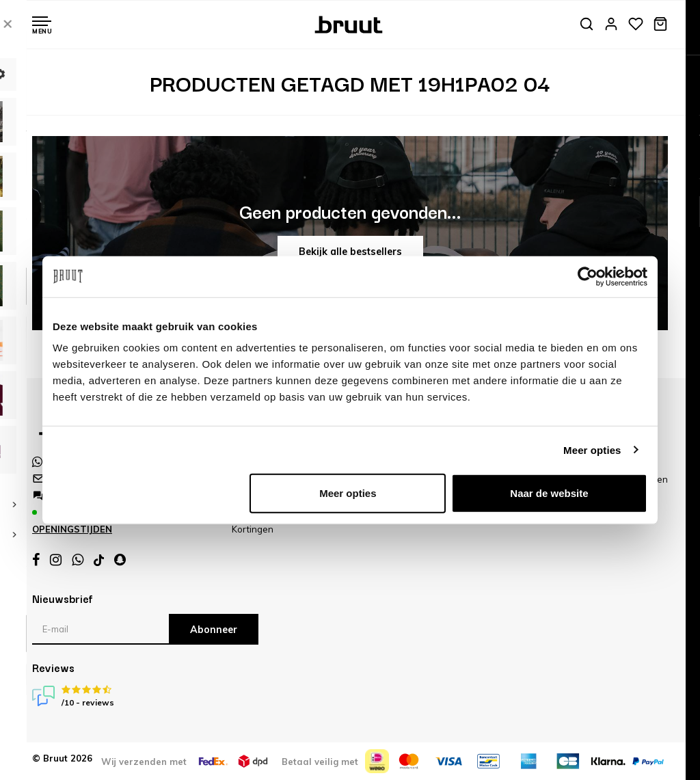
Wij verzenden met (144, 762)
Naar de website (549, 493)
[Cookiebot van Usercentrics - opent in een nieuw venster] (588, 276)
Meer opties (592, 449)
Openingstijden (72, 529)
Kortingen (253, 529)
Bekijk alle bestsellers (350, 252)
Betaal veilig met (320, 762)
